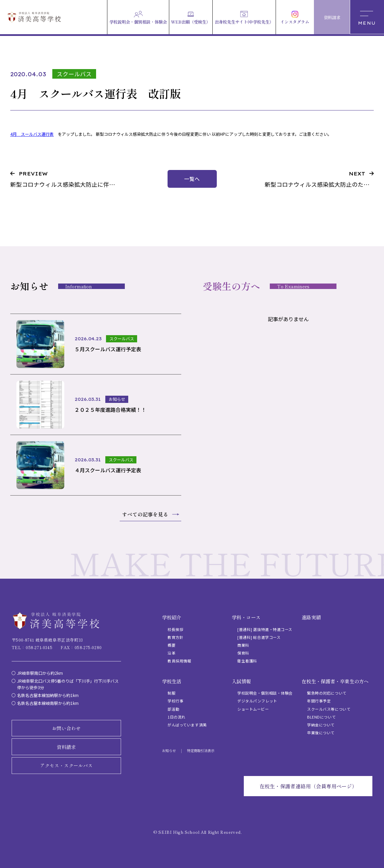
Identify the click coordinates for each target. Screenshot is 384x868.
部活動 (174, 709)
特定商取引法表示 (201, 751)
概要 (171, 645)
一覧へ (192, 179)
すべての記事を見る (145, 514)
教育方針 (175, 637)
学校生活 (172, 681)
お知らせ (169, 751)
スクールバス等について (329, 709)
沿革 (171, 653)
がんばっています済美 (187, 725)
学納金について (321, 725)
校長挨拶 (175, 629)
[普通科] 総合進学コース (259, 637)
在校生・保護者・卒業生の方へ (335, 681)
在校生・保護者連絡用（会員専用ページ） (308, 786)
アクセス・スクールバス (66, 765)
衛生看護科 (247, 661)
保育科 (243, 653)
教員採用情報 (179, 661)
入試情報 (241, 681)
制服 (171, 693)
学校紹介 (172, 617)
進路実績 (311, 617)
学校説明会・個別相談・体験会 (265, 693)
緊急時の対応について (327, 693)
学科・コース (246, 617)
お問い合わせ (66, 728)
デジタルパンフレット (257, 701)
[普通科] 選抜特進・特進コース (265, 629)
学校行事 (175, 701)
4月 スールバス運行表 (32, 134)
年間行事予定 (319, 701)
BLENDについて (321, 717)
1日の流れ (177, 717)
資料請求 (66, 747)
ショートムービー (253, 709)
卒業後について (321, 733)
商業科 (243, 645)
